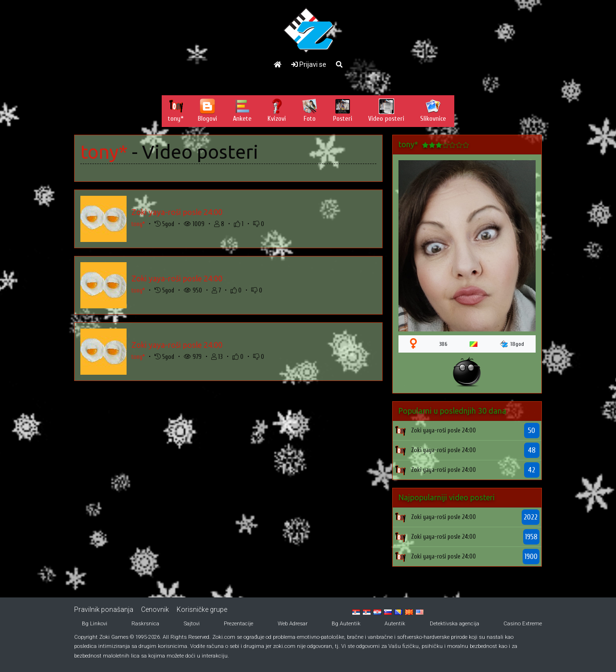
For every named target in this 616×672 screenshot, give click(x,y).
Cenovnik (155, 609)
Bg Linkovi (95, 624)
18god (512, 344)
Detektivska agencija (455, 624)
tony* (104, 152)
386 (443, 344)
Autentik (395, 624)
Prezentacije (238, 624)
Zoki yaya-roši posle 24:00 (177, 212)
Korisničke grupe (202, 609)
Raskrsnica (145, 624)
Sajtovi (192, 624)
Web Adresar (293, 624)
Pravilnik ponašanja (104, 609)
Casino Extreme (523, 624)
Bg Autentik (346, 624)
